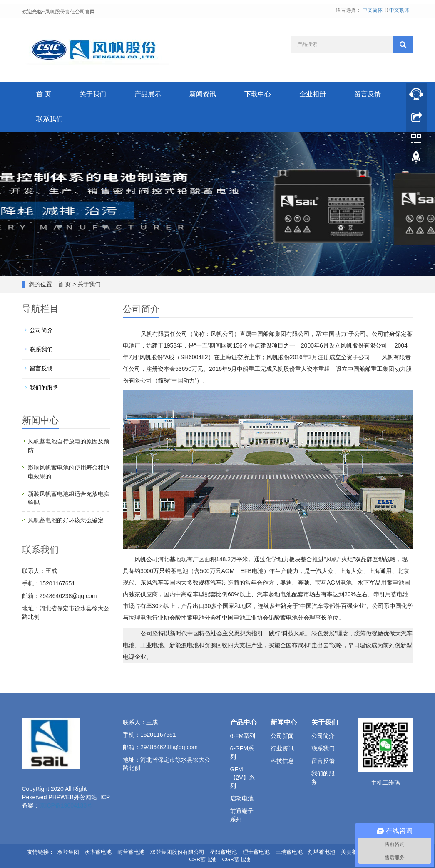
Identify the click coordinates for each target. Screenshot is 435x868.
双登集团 (68, 852)
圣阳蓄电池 (223, 852)
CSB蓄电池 (203, 859)
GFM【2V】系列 (242, 778)
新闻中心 (284, 722)
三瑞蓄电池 (289, 852)
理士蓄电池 (256, 852)
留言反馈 (368, 94)
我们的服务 (44, 388)
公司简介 (41, 330)
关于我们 (93, 94)
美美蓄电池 (354, 852)
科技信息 (282, 761)
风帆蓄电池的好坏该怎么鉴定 (66, 520)
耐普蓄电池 (131, 852)
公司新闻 (282, 736)
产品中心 (244, 722)
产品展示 (148, 94)
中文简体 (373, 10)
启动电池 (242, 798)
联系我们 (50, 119)
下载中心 (258, 94)
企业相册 (313, 94)
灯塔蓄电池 (322, 852)
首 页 (44, 94)
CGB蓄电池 (236, 859)
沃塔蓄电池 (98, 852)
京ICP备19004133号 (66, 805)
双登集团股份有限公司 (177, 852)
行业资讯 (282, 748)
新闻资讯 (203, 94)
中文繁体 (399, 10)
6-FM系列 (243, 736)
